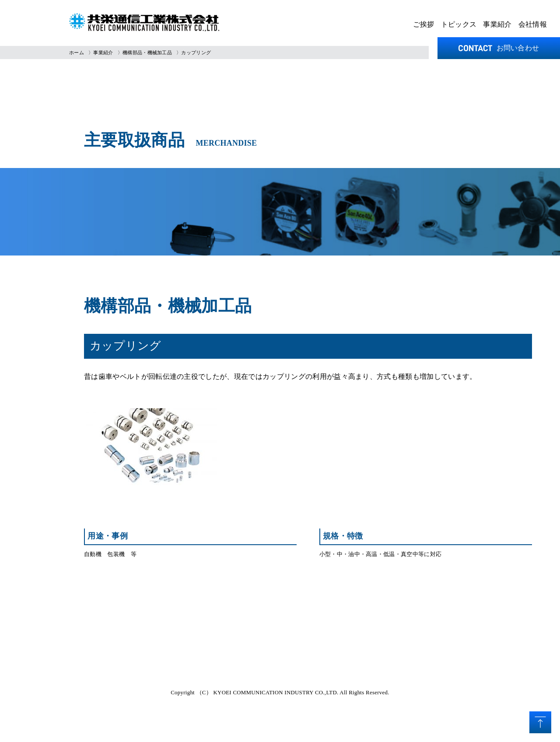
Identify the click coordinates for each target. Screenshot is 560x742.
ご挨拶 (424, 24)
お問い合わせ (499, 48)
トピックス (459, 24)
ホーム (77, 52)
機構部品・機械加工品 (147, 52)
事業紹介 (497, 24)
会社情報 (533, 24)
